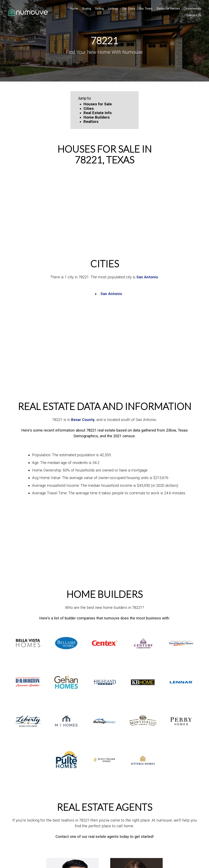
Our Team (144, 9)
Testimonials (191, 9)
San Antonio (147, 277)
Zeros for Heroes (167, 9)
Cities (89, 109)
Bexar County (83, 420)
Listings (111, 9)
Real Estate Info (98, 113)
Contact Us (192, 15)
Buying (85, 9)
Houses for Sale (98, 104)
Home (72, 9)
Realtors (91, 122)
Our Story (127, 9)
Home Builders (97, 117)
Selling (98, 9)
